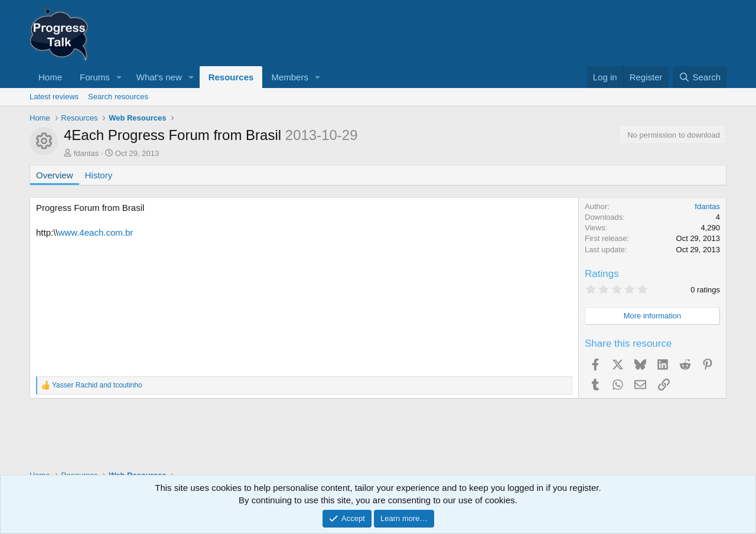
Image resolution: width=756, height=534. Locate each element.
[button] (119, 77)
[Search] (700, 77)
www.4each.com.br (96, 232)
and (97, 385)
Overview (55, 175)
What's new (159, 77)
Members (290, 77)
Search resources (118, 97)
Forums (95, 77)
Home (50, 77)
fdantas (87, 153)
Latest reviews (54, 97)
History (99, 175)
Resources (231, 77)
